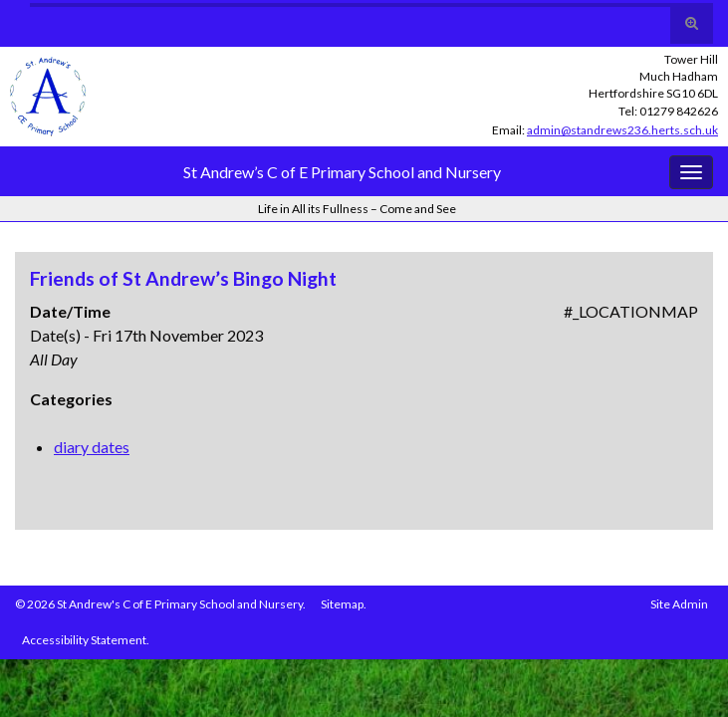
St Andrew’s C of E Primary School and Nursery (342, 172)
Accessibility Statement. (86, 640)
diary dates (92, 447)
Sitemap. (344, 604)
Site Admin (679, 604)
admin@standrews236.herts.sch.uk (622, 130)
